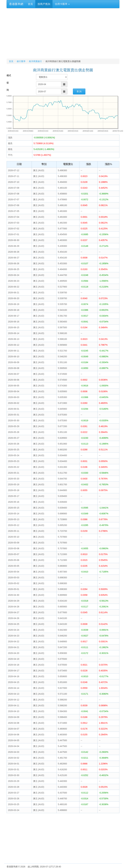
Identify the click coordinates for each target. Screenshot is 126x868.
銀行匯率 (21, 61)
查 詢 (79, 91)
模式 (9, 75)
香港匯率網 (16, 4)
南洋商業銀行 (35, 61)
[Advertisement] (63, 33)
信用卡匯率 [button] (62, 4)
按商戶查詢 (44, 4)
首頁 (30, 4)
